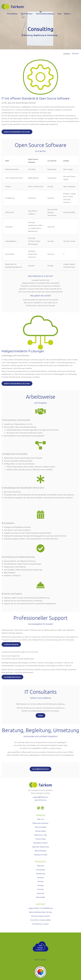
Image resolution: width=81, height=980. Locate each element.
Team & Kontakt (41, 827)
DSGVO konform (41, 960)
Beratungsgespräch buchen (17, 132)
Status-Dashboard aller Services (40, 912)
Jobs (45, 835)
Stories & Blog (41, 831)
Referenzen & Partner (40, 823)
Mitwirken (38, 835)
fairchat (40, 881)
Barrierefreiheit (41, 851)
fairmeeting (40, 870)
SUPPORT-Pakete (11, 644)
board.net (41, 893)
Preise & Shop (41, 839)
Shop (60, 14)
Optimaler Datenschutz (40, 847)
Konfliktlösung (47, 908)
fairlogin (41, 885)
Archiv (45, 843)
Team (40, 715)
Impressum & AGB (40, 855)
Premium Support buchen (41, 916)
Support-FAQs (34, 908)
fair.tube (40, 889)
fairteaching (41, 873)
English (75, 53)
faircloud (40, 877)
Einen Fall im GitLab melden (41, 920)
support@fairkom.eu (41, 797)
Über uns (40, 819)
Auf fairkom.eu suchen (40, 924)
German (67, 53)
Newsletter (38, 843)
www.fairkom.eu (41, 800)
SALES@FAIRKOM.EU (12, 677)
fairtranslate (41, 897)
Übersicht (40, 866)
